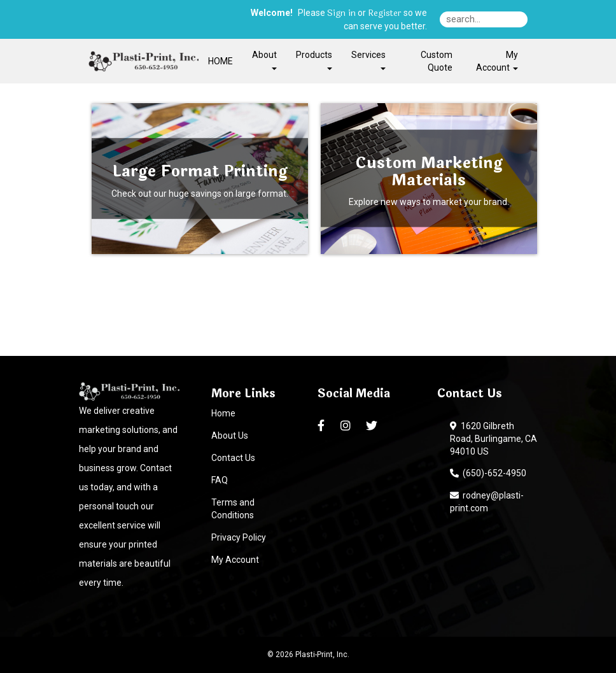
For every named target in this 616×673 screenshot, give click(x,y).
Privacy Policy (239, 537)
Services (368, 60)
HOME (220, 61)
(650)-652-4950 (488, 473)
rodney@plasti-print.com (487, 502)
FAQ (220, 480)
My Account (235, 560)
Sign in (341, 13)
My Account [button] (497, 61)
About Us (230, 436)
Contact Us (233, 458)
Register (385, 13)
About (264, 60)
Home (223, 413)
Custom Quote (437, 61)
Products (314, 60)
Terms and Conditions (233, 509)
